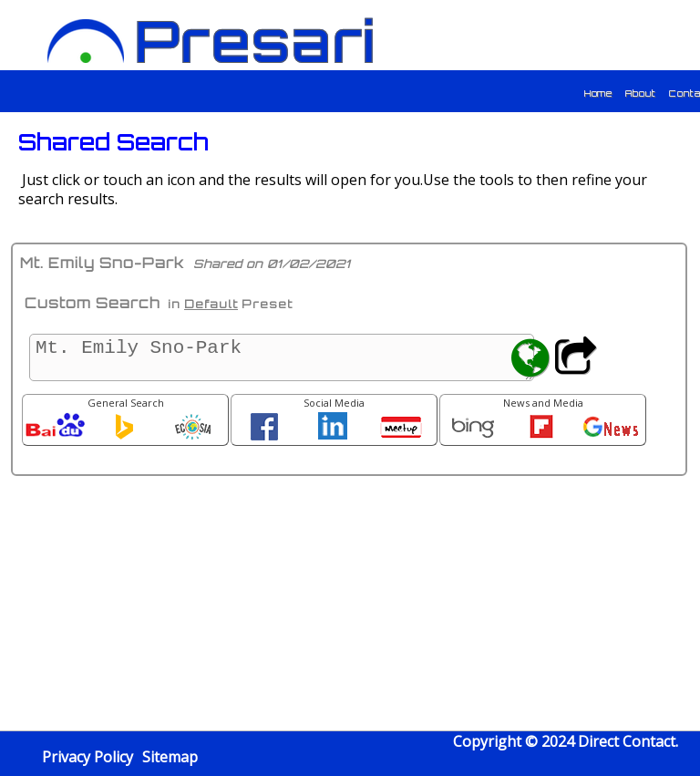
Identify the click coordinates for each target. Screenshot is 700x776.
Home (599, 93)
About (641, 93)
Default (211, 304)
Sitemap (170, 757)
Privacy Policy (87, 757)
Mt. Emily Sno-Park (282, 357)
